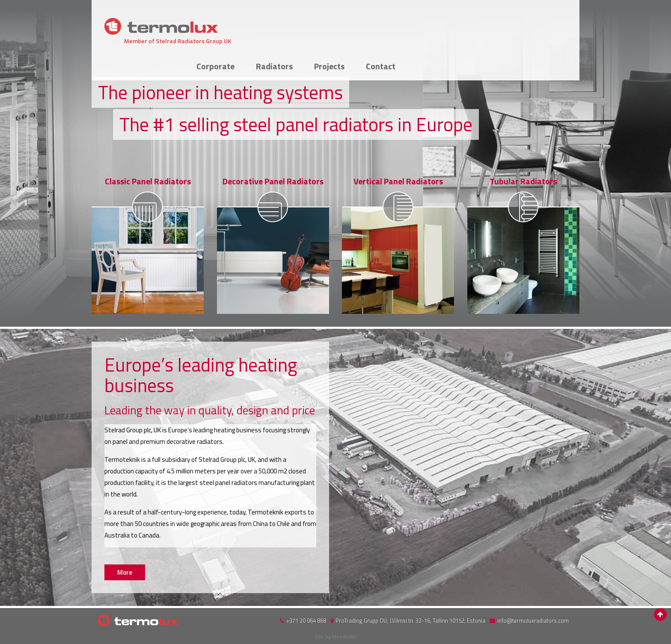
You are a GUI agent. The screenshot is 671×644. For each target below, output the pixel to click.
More (148, 245)
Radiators (441, 24)
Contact (548, 24)
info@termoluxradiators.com (533, 620)
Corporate (382, 24)
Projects (496, 24)
